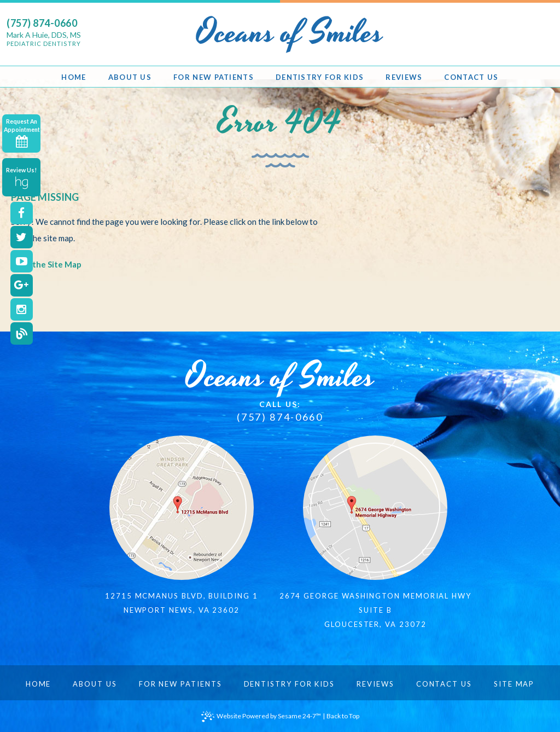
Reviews (375, 684)
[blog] (22, 333)
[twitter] (22, 237)
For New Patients (180, 684)
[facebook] (22, 213)
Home (39, 684)
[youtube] (22, 261)
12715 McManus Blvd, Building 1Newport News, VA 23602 (182, 603)
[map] (182, 508)
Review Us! (21, 178)
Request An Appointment (22, 133)
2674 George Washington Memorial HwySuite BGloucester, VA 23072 (375, 610)
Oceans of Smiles (280, 377)
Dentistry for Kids (290, 684)
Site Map (514, 684)
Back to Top (343, 716)
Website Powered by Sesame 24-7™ (261, 717)
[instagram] (22, 309)
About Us (95, 684)
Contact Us (444, 684)
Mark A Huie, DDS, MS (44, 39)
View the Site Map (46, 264)
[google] (22, 285)
